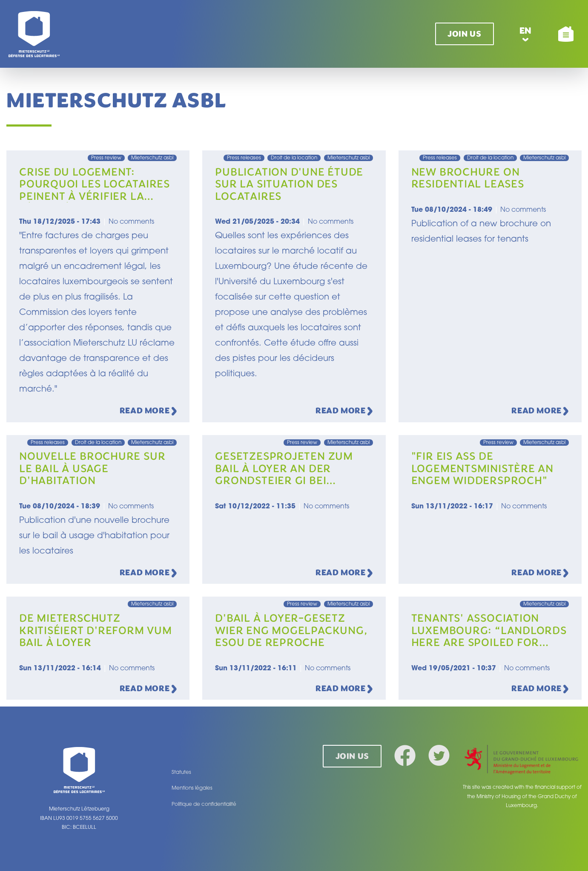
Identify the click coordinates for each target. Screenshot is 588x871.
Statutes (181, 773)
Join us (464, 34)
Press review (106, 158)
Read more (148, 411)
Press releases (244, 158)
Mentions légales (192, 788)
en (526, 31)
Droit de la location (294, 158)
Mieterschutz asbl (152, 158)
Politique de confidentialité (204, 805)
